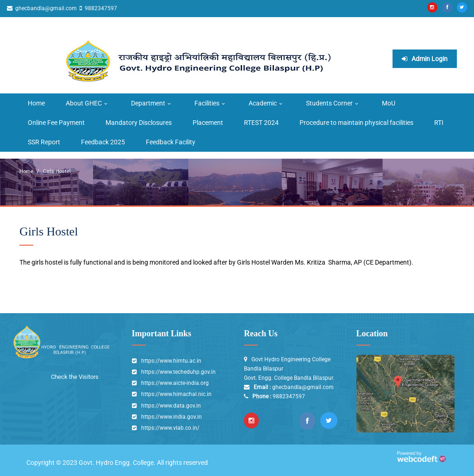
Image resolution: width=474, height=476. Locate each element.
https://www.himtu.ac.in (171, 361)
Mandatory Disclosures (139, 123)
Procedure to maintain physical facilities (356, 123)
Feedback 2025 (103, 142)
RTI (439, 123)
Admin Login (425, 59)
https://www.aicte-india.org (175, 383)
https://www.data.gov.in (171, 406)
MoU (389, 103)
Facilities (207, 103)
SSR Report (44, 142)
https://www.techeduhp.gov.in (178, 372)
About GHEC (84, 103)
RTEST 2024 (261, 123)
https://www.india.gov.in (172, 417)
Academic (263, 103)
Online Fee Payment (56, 123)
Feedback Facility (171, 142)
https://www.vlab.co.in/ (170, 428)
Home (36, 103)
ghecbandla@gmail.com (45, 8)
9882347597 (100, 8)
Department (148, 103)
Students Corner (329, 103)
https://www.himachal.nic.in (176, 394)
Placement (208, 123)
